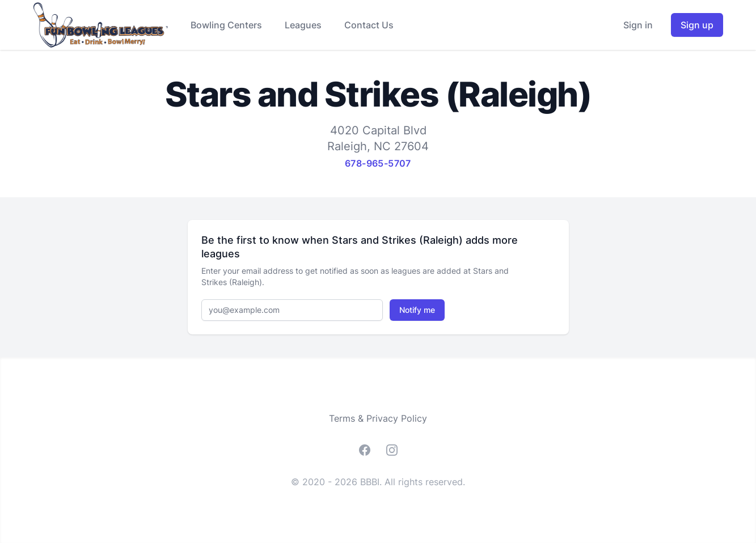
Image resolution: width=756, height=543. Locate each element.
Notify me (417, 310)
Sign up (697, 25)
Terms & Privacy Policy (378, 418)
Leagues (303, 25)
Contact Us (369, 25)
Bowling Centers (226, 25)
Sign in (638, 25)
